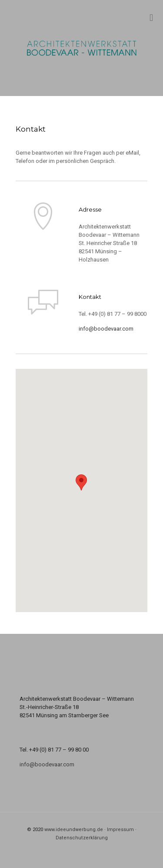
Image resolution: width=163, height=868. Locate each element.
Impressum (120, 830)
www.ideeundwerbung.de (74, 830)
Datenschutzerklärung (82, 838)
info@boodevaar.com (106, 329)
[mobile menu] (151, 17)
